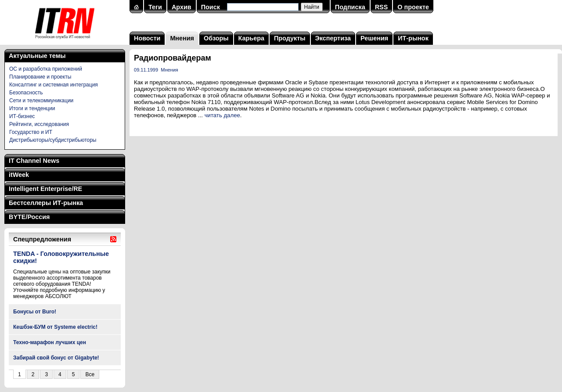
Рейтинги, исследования (39, 124)
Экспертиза (333, 38)
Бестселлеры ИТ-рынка (46, 203)
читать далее (222, 115)
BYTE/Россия (29, 217)
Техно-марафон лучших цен (50, 342)
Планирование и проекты (40, 77)
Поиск (211, 7)
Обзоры (216, 38)
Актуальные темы (37, 56)
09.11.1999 (146, 70)
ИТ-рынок (413, 38)
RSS (382, 7)
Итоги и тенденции (32, 108)
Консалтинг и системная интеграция (54, 85)
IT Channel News (34, 161)
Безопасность (26, 93)
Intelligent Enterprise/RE (45, 189)
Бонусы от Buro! (35, 312)
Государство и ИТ (31, 132)
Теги (155, 7)
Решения (374, 38)
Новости (147, 38)
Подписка (350, 7)
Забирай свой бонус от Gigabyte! (56, 358)
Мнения (182, 38)
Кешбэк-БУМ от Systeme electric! (55, 327)
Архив (182, 7)
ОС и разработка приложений (46, 69)
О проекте (413, 7)
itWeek (19, 175)
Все (90, 374)
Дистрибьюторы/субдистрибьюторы (53, 140)
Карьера (251, 38)
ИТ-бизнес (22, 116)
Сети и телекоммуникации (41, 101)
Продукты (290, 38)
